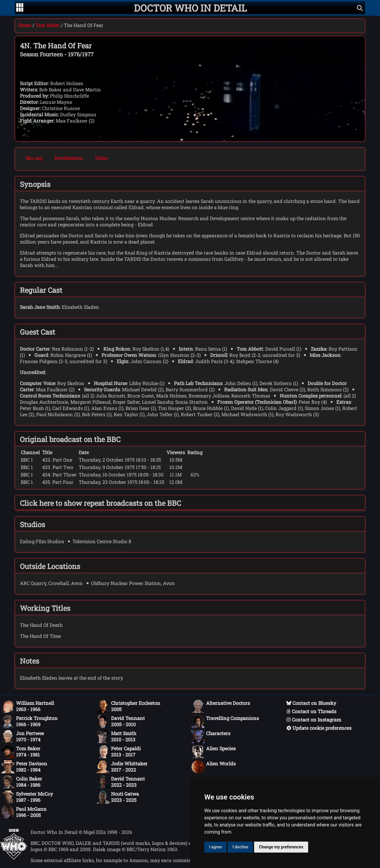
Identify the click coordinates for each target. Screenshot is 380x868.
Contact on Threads (311, 711)
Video (101, 158)
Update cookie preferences (319, 728)
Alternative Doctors (221, 706)
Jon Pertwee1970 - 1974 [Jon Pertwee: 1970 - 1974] (23, 737)
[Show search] (360, 8)
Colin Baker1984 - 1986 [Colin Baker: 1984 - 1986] (22, 782)
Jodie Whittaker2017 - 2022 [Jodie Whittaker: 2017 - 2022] (122, 767)
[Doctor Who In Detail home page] (190, 8)
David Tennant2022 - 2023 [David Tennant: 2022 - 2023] (121, 782)
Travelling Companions (225, 721)
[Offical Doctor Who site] (14, 858)
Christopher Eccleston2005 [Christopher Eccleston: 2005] (128, 706)
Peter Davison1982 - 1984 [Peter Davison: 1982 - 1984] (24, 767)
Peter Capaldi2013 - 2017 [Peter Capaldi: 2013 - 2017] (119, 752)
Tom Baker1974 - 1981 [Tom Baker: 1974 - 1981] (21, 752)
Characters (211, 737)
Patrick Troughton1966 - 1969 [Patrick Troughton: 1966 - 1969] (30, 721)
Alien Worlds (214, 767)
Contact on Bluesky (311, 703)
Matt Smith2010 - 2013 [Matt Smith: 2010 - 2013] (116, 737)
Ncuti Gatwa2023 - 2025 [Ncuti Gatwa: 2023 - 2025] (118, 797)
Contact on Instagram (314, 720)
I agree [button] (215, 847)
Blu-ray (34, 158)
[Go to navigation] (20, 8)
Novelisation (69, 158)
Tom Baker (47, 25)
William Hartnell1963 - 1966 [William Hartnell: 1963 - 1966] (28, 706)
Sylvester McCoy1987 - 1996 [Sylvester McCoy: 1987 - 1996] (27, 797)
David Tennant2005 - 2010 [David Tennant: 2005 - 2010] (121, 721)
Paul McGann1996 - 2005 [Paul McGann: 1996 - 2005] (24, 812)
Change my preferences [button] (281, 847)
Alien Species (214, 752)
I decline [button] (240, 847)
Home (25, 25)
